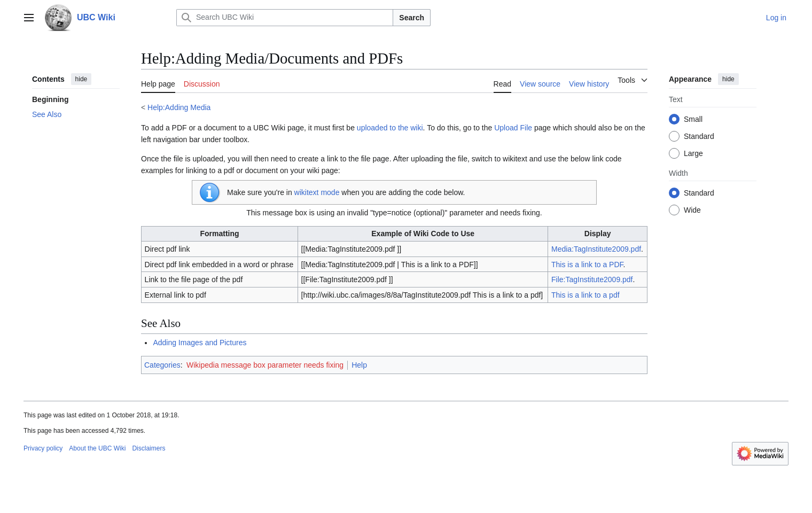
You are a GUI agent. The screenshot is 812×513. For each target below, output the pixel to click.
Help (359, 365)
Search (412, 18)
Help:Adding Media (179, 107)
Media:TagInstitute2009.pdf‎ (596, 249)
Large (693, 153)
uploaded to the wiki (390, 128)
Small (693, 119)
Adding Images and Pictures (200, 343)
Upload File (513, 128)
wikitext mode (317, 192)
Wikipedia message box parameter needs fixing (265, 365)
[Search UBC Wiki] (285, 18)
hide (81, 79)
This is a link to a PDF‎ (587, 265)
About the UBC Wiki (97, 448)
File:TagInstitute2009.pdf (592, 279)
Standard (699, 136)
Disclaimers (149, 448)
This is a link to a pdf (585, 295)
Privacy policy (43, 448)
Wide (692, 210)
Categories (162, 365)
